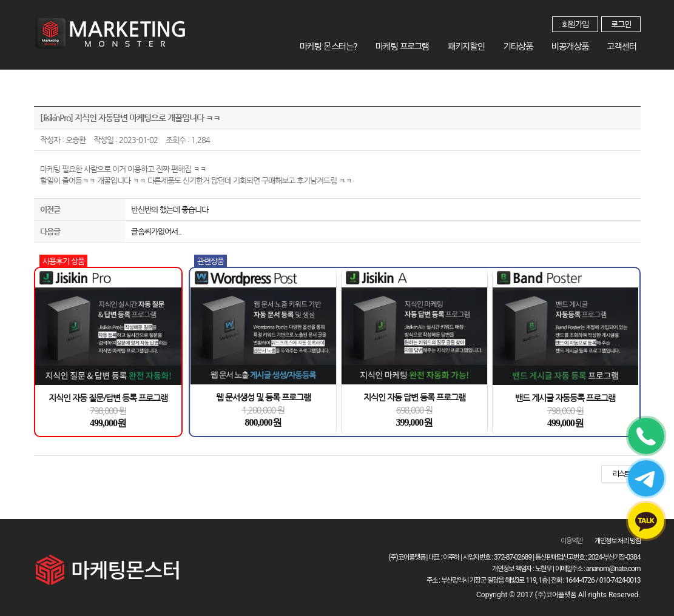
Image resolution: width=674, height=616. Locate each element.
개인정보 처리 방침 (618, 541)
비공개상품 (578, 45)
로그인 (621, 24)
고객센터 (625, 45)
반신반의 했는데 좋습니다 (170, 209)
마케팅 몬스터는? (356, 45)
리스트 (621, 474)
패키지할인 (486, 45)
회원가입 (575, 24)
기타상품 (532, 45)
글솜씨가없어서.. (156, 231)
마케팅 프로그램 (426, 45)
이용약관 (571, 541)
